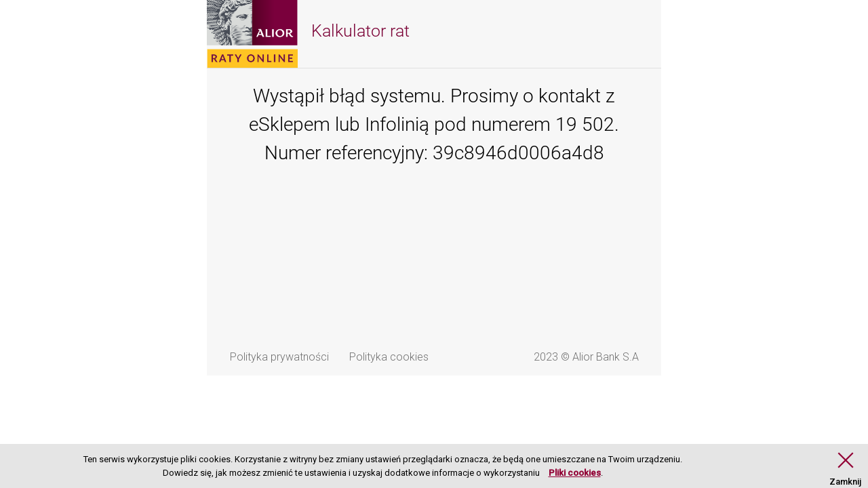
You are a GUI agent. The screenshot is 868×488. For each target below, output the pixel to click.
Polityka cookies (389, 357)
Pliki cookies (575, 473)
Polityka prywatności (279, 357)
